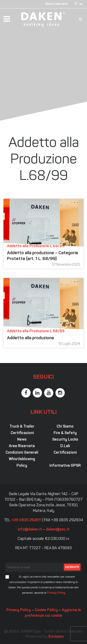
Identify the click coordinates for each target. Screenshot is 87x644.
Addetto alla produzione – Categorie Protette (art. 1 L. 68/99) (43, 256)
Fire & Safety (65, 433)
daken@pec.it (58, 530)
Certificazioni (22, 433)
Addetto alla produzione (31, 338)
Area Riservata (22, 446)
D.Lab (65, 446)
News (22, 440)
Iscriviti (72, 567)
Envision (56, 637)
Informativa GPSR (65, 466)
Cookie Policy (46, 610)
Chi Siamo (65, 427)
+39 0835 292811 (26, 520)
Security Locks (65, 440)
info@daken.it (30, 530)
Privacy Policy (56, 593)
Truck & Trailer (22, 427)
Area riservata (56, 4)
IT (76, 4)
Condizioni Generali (22, 453)
